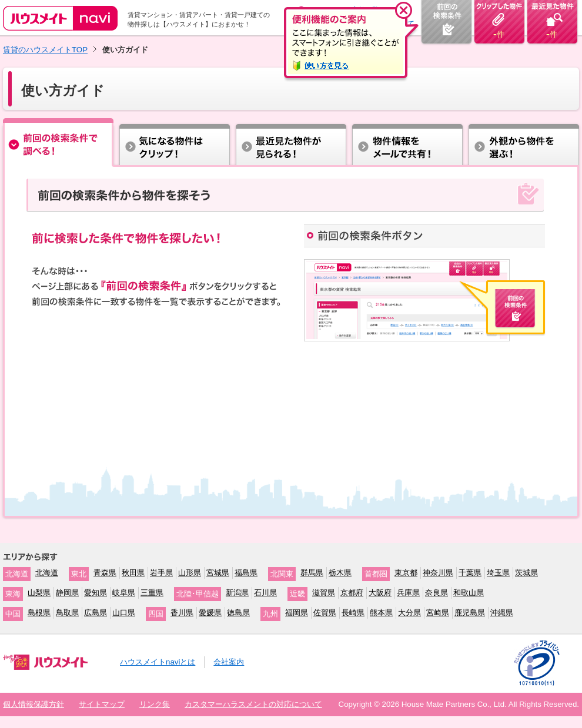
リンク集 (155, 704)
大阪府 (380, 593)
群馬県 (312, 573)
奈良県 (436, 593)
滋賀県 (324, 593)
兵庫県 (408, 593)
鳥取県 (67, 613)
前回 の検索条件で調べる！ (58, 142)
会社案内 (229, 662)
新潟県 (237, 593)
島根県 (39, 613)
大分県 (409, 613)
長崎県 (353, 613)
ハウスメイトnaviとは (158, 662)
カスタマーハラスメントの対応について (253, 704)
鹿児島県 (470, 613)
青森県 (105, 573)
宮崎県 (438, 613)
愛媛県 (210, 613)
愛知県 (96, 593)
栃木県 (340, 573)
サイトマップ (102, 704)
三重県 (152, 593)
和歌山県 (469, 593)
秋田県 (133, 573)
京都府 (352, 593)
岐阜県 (124, 593)
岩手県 (161, 573)
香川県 (182, 613)
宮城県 (218, 573)
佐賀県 (325, 613)
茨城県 (526, 573)
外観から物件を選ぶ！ (524, 142)
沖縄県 (502, 613)
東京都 (406, 573)
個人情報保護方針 (34, 704)
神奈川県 (438, 573)
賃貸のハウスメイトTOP (45, 50)
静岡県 (67, 593)
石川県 (265, 593)
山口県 (124, 613)
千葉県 (470, 573)
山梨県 (39, 593)
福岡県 (297, 613)
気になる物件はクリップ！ (175, 142)
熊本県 (381, 613)
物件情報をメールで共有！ (407, 142)
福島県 (246, 573)
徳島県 (238, 613)
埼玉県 (498, 573)
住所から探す (291, 142)
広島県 (96, 613)
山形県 (190, 573)
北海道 (47, 573)
